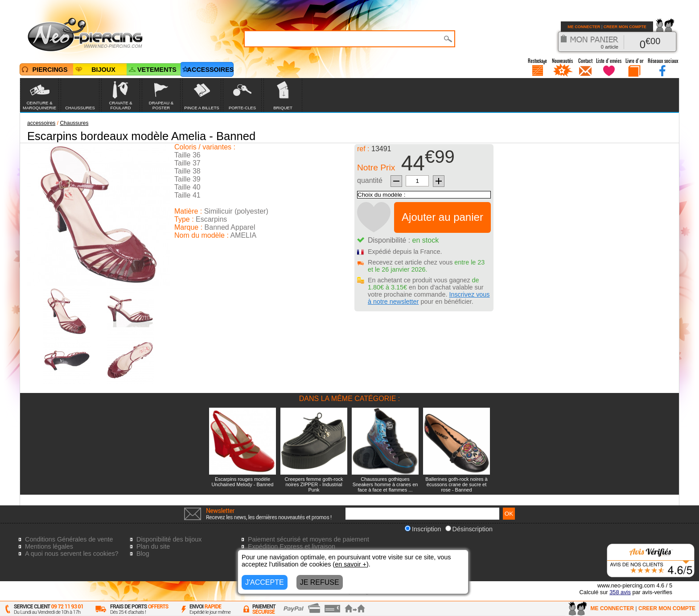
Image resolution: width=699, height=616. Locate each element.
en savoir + (351, 564)
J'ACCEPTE (265, 582)
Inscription (423, 529)
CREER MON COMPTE (625, 27)
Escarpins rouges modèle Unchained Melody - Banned (243, 482)
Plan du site (153, 546)
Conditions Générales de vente (69, 539)
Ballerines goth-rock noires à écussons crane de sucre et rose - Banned (456, 484)
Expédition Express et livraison (292, 546)
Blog (143, 554)
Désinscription (469, 529)
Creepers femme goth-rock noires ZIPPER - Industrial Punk (314, 484)
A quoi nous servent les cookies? (72, 554)
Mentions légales (49, 546)
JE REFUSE (320, 582)
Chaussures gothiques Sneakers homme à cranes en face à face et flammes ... (385, 484)
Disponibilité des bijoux (169, 539)
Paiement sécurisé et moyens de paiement (308, 539)
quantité (370, 180)
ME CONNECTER (584, 27)
